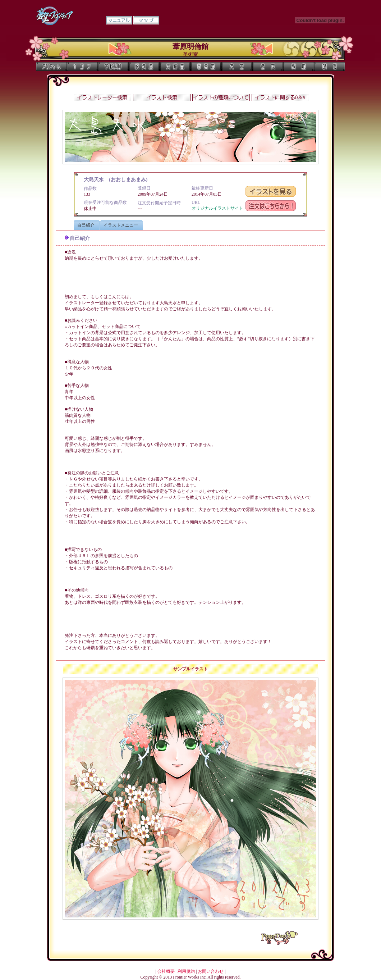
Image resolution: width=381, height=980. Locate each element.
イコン (82, 67)
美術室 (175, 67)
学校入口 (113, 67)
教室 (299, 67)
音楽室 (206, 67)
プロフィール (51, 67)
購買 (330, 67)
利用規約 (186, 971)
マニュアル (119, 20)
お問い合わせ (211, 971)
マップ (146, 20)
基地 (268, 67)
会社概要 (166, 971)
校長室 (144, 67)
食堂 (237, 67)
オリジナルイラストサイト (217, 208)
